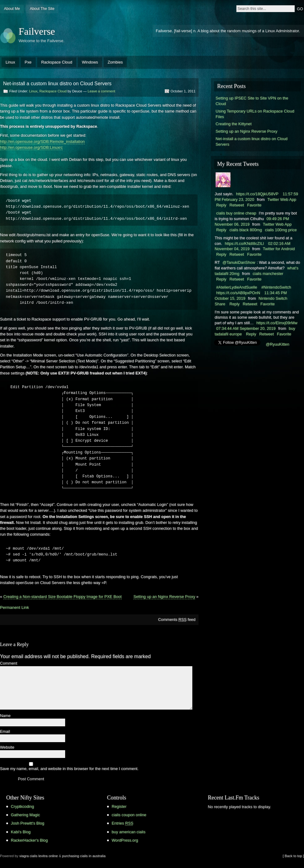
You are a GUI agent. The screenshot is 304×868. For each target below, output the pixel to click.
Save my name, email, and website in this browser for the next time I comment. (69, 769)
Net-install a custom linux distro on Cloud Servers (252, 142)
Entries (123, 823)
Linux (10, 62)
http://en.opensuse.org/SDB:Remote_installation (42, 142)
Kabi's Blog (21, 832)
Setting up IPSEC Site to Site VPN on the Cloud (252, 101)
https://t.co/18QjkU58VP (257, 194)
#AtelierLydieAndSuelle (237, 287)
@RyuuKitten (278, 344)
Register (119, 806)
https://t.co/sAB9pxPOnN (238, 293)
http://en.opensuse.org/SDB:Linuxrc (31, 147)
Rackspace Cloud (57, 62)
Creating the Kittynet (234, 124)
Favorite (254, 205)
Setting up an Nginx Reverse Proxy (164, 597)
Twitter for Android (279, 249)
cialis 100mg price (281, 230)
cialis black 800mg (246, 230)
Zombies (115, 62)
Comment (9, 664)
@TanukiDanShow (239, 262)
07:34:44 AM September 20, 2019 (246, 328)
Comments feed (177, 620)
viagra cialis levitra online (38, 856)
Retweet (237, 205)
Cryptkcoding (22, 806)
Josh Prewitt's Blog (28, 823)
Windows (90, 62)
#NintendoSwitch (276, 287)
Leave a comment (101, 91)
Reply (221, 205)
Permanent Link (14, 607)
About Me (12, 9)
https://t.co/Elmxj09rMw (277, 323)
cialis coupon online (129, 815)
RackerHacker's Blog (29, 840)
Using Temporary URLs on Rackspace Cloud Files (255, 114)
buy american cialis (129, 832)
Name (5, 716)
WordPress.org (125, 840)
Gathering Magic (25, 815)
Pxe (28, 62)
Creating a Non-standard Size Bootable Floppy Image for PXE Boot (63, 597)
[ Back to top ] (293, 856)
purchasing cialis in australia (84, 856)
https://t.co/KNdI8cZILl (244, 244)
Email (5, 732)
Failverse (37, 31)
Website (7, 748)
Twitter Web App (282, 199)
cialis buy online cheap (236, 213)
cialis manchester (268, 274)
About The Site (42, 9)
